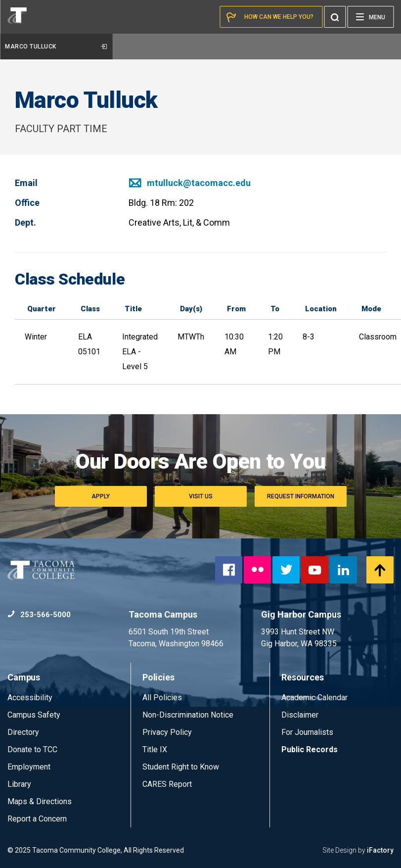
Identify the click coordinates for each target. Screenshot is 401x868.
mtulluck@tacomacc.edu (190, 183)
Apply (101, 496)
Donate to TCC (32, 749)
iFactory (380, 850)
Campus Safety (34, 715)
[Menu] (370, 17)
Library (19, 784)
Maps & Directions (40, 801)
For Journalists (307, 732)
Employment (29, 767)
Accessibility (30, 698)
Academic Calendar (314, 698)
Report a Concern (37, 819)
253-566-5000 (39, 615)
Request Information (301, 496)
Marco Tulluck (56, 47)
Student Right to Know (181, 767)
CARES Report (167, 784)
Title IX (155, 749)
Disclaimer (300, 715)
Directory (23, 732)
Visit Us (201, 496)
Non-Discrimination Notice (188, 715)
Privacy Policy (167, 732)
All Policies (163, 698)
